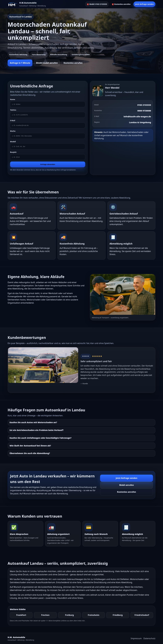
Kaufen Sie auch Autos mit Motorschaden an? (33, 422)
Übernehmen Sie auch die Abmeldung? (30, 453)
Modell (13, 142)
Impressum (136, 638)
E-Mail (13, 120)
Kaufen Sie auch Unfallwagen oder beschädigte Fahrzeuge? (40, 438)
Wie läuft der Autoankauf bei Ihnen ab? (30, 446)
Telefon (13, 110)
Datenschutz (149, 638)
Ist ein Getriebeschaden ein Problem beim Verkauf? (37, 430)
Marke (13, 131)
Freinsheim (94, 615)
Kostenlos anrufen (73, 63)
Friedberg (118, 615)
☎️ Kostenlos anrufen (121, 4)
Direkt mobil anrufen (47, 63)
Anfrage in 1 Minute (20, 63)
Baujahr (13, 152)
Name (13, 99)
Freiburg (69, 615)
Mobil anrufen (126, 485)
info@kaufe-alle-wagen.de (137, 117)
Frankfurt (21, 615)
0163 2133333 (144, 105)
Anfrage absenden (48, 164)
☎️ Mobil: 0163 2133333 (97, 4)
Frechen (45, 615)
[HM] (13, 4)
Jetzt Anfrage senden (144, 4)
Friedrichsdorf (142, 615)
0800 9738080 (144, 111)
